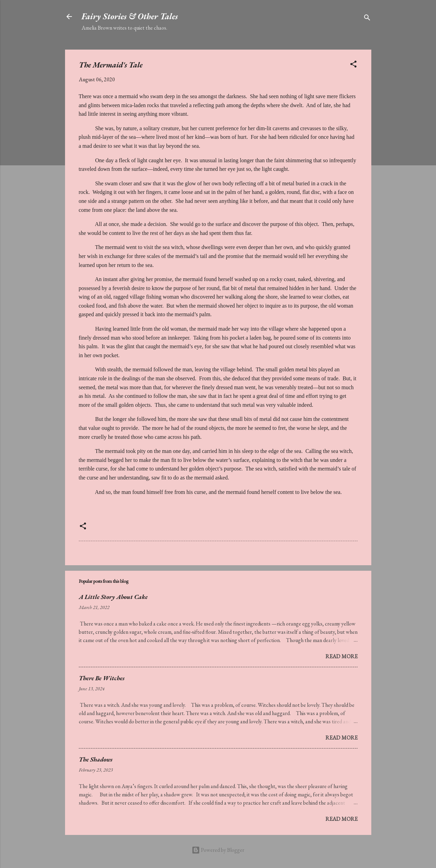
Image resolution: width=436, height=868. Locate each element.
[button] (353, 65)
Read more (342, 656)
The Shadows (96, 759)
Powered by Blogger (218, 850)
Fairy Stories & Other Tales (130, 16)
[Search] (367, 19)
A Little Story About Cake (113, 597)
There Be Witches (102, 678)
